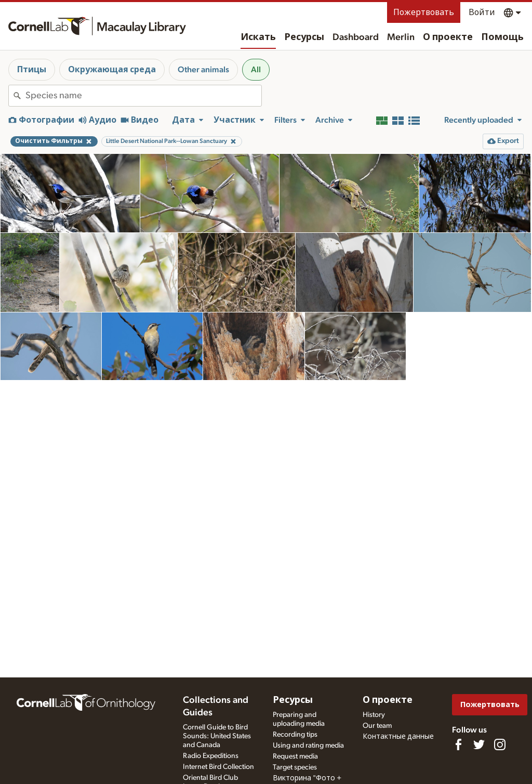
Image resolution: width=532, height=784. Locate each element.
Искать (258, 37)
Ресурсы (304, 37)
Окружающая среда (112, 70)
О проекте (448, 37)
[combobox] (143, 96)
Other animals (203, 70)
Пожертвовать (424, 12)
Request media (295, 756)
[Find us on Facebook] (458, 744)
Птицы (32, 70)
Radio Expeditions (211, 756)
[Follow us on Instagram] (500, 744)
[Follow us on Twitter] (479, 744)
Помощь (502, 37)
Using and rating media (308, 746)
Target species (295, 767)
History (374, 715)
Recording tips (295, 735)
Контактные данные (398, 737)
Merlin (401, 37)
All (256, 70)
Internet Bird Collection (218, 767)
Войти (482, 12)
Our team (377, 726)
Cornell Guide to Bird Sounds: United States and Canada (217, 736)
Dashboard (356, 37)
